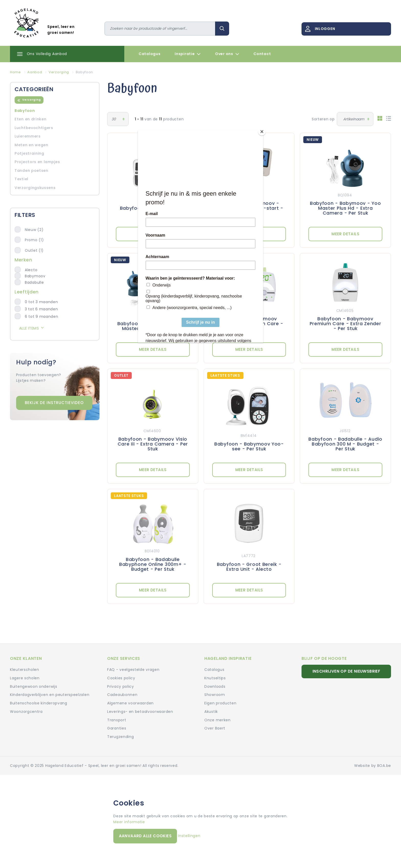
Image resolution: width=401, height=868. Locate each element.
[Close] (262, 132)
